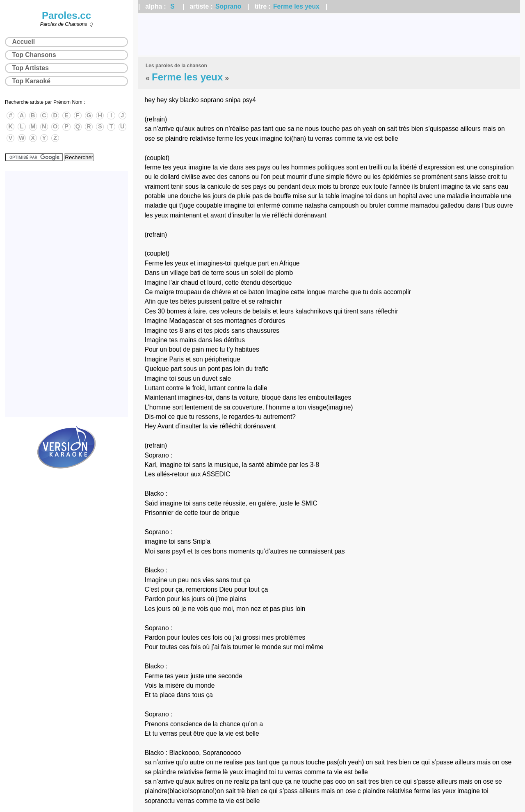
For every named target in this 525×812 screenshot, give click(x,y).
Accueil (24, 42)
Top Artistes (31, 68)
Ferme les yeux (296, 6)
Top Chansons (34, 55)
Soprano (228, 6)
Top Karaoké (31, 81)
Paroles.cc (66, 15)
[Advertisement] (329, 35)
